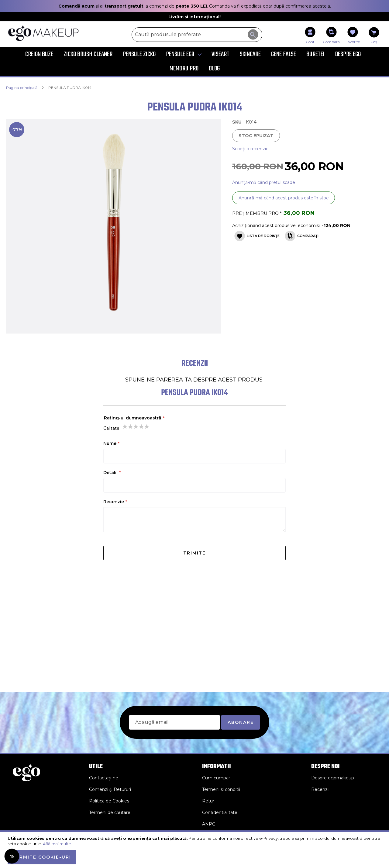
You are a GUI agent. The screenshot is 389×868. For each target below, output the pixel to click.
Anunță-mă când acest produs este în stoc (284, 198)
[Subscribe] (241, 722)
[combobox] (197, 35)
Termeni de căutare (110, 812)
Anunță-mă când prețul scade (264, 182)
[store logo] (47, 33)
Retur (208, 801)
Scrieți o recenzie (250, 149)
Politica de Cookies (109, 801)
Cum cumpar (216, 778)
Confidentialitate (220, 812)
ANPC (209, 824)
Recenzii (320, 789)
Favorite (353, 42)
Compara (331, 42)
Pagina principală (22, 88)
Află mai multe (57, 844)
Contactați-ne (104, 778)
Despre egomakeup (333, 778)
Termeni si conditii (221, 789)
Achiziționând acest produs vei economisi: (277, 225)
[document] (195, 850)
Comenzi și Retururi (110, 789)
